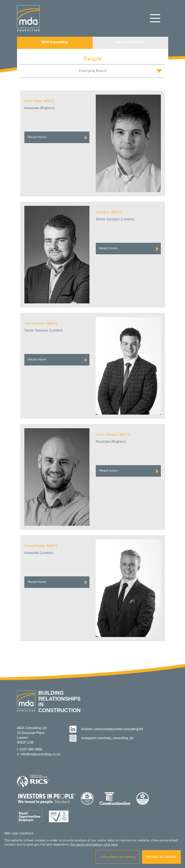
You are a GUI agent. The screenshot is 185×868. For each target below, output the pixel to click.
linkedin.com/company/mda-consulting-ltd (106, 729)
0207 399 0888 (31, 749)
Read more (57, 138)
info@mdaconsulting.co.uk (40, 754)
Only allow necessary (118, 857)
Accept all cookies (161, 857)
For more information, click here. (94, 845)
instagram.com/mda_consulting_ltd (102, 738)
